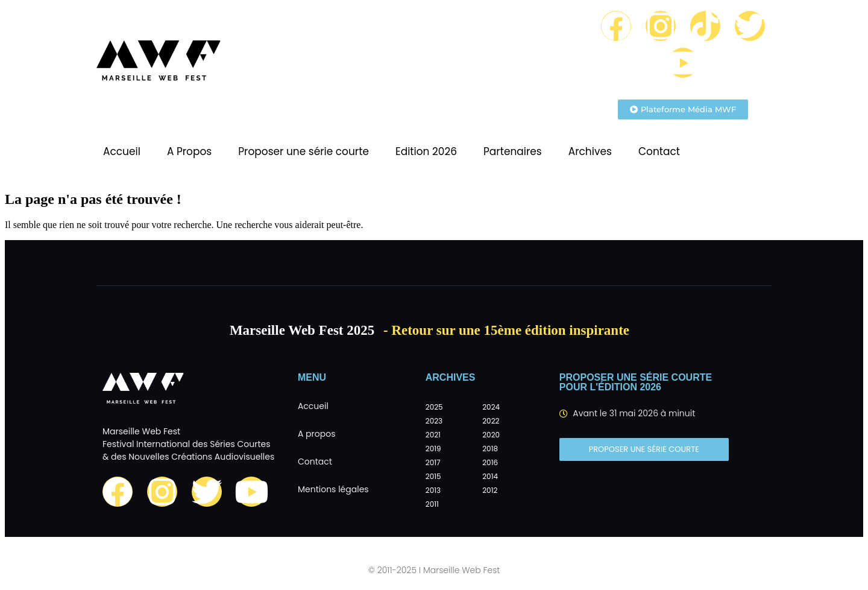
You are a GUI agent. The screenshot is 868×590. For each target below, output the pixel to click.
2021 (433, 435)
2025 (434, 407)
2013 (433, 490)
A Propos (189, 151)
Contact (659, 151)
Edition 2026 (426, 151)
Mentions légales (333, 489)
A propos (317, 434)
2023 (434, 421)
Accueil (122, 151)
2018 (490, 449)
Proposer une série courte (303, 151)
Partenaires (513, 151)
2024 (491, 407)
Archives (590, 151)
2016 (490, 462)
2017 (433, 462)
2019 (433, 449)
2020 (491, 435)
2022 (491, 421)
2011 (432, 504)
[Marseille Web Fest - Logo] (159, 64)
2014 (490, 476)
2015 (433, 476)
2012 (490, 490)
